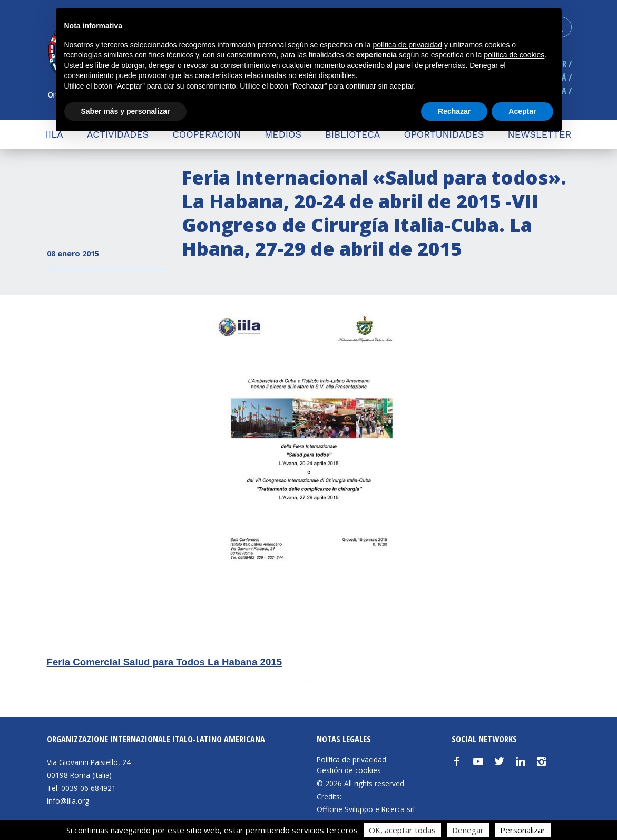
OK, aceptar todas (402, 830)
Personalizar (523, 830)
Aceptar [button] (522, 111)
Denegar (468, 830)
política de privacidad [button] (407, 45)
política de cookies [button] (514, 55)
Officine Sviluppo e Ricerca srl (366, 809)
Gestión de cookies (349, 770)
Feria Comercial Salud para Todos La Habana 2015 (165, 662)
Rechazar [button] (454, 111)
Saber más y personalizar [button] (126, 111)
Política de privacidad (351, 760)
